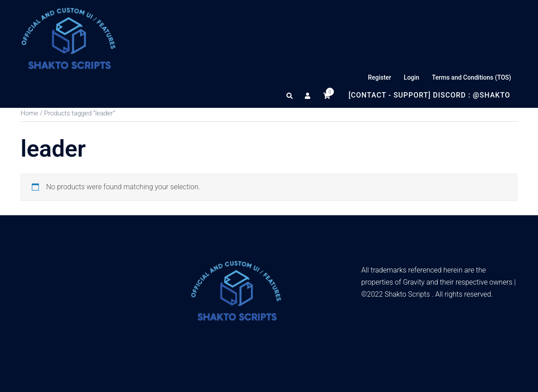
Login (412, 77)
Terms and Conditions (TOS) (472, 77)
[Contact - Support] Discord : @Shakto (429, 95)
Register (380, 77)
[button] (290, 95)
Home (29, 113)
